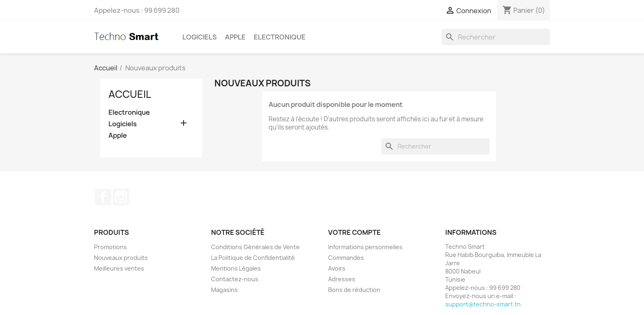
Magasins (224, 290)
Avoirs (337, 268)
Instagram (121, 197)
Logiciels (200, 37)
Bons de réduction (354, 290)
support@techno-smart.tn (483, 304)
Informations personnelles (365, 247)
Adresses (342, 279)
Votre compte (354, 232)
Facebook (103, 197)
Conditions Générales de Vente (255, 247)
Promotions (110, 247)
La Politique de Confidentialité (253, 258)
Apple (235, 37)
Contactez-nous (235, 279)
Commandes (346, 258)
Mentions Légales (236, 268)
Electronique (280, 37)
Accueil (130, 94)
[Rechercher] (496, 37)
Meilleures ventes (119, 268)
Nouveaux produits (121, 258)
